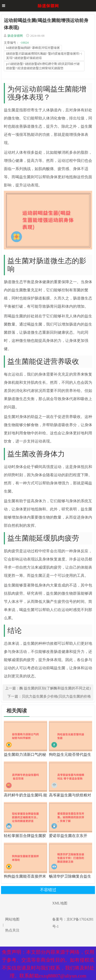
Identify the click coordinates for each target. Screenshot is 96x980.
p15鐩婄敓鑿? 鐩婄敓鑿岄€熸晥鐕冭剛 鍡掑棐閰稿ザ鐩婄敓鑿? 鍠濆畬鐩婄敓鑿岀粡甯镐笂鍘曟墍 (43, 66)
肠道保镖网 (15, 36)
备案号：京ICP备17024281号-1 (73, 923)
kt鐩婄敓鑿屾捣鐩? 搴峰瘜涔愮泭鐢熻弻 (33, 48)
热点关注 (12, 930)
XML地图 (60, 903)
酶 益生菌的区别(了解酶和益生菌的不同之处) (55, 688)
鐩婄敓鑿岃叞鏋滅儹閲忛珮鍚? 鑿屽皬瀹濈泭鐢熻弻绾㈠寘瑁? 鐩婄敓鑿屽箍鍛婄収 (44, 56)
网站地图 (12, 919)
